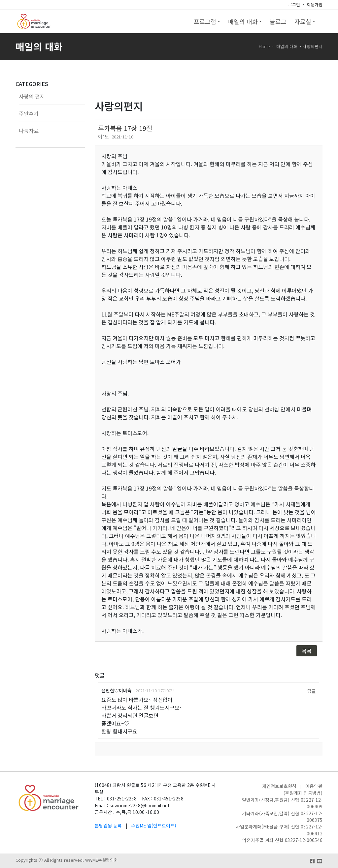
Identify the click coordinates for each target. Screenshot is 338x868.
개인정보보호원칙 (279, 786)
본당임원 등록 (108, 825)
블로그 (278, 21)
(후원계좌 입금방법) (303, 793)
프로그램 (207, 21)
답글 (312, 691)
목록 (307, 651)
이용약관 (314, 786)
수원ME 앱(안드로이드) (154, 825)
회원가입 (315, 4)
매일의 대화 (245, 21)
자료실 (305, 21)
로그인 (294, 4)
